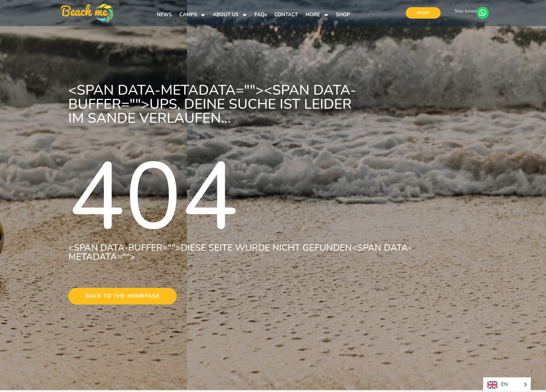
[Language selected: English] (507, 385)
